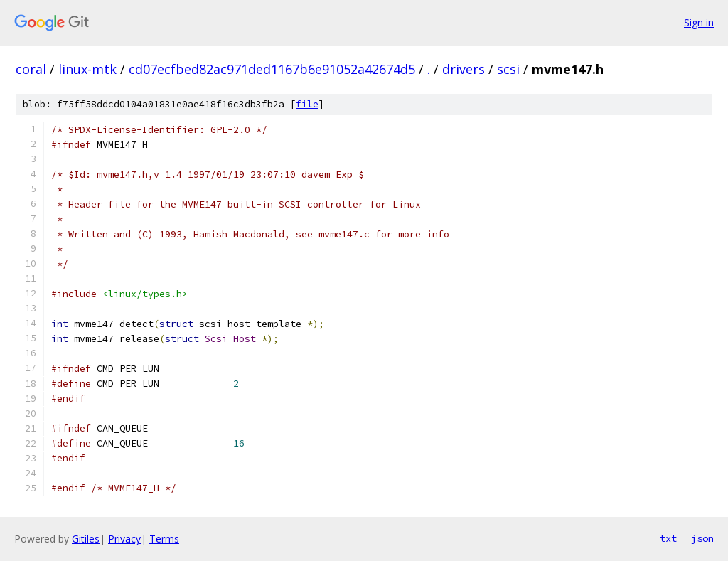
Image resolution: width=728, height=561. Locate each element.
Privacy (124, 539)
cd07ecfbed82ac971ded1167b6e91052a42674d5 (272, 69)
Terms (164, 539)
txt (668, 538)
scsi (508, 69)
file (307, 104)
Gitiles (86, 539)
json (702, 538)
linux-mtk (87, 69)
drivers (464, 69)
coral (31, 69)
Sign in (699, 22)
